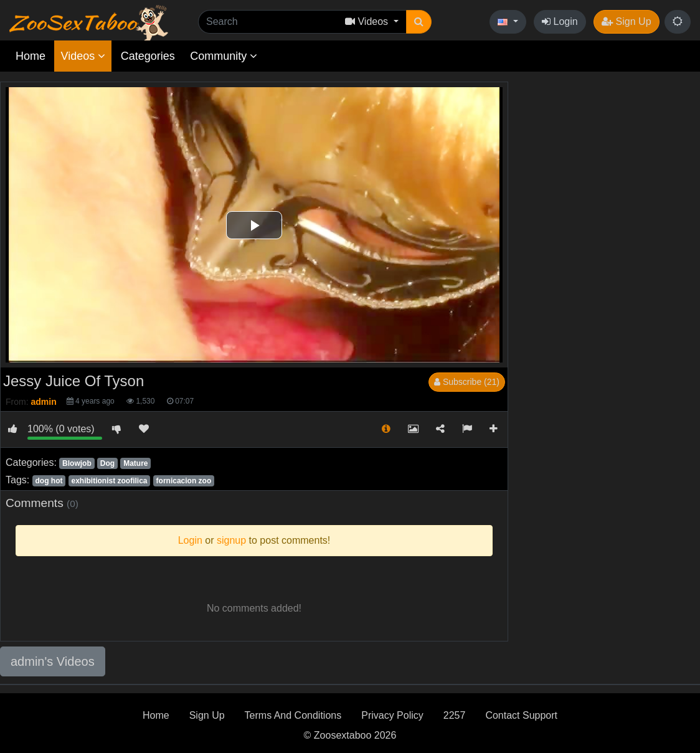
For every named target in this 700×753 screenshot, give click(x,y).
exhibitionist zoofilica (110, 481)
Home (31, 56)
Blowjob (77, 463)
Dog (107, 463)
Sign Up (626, 21)
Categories (148, 56)
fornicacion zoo (184, 481)
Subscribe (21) (467, 382)
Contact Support (521, 715)
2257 (455, 715)
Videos (83, 56)
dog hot (49, 481)
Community (224, 56)
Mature (135, 463)
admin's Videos (53, 661)
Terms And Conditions (293, 715)
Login (560, 21)
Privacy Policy (392, 715)
